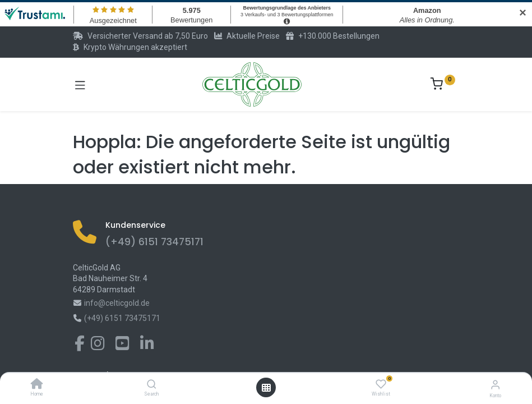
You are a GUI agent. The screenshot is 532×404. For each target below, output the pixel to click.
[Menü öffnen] (266, 388)
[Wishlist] (381, 384)
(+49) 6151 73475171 (154, 242)
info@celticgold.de (117, 303)
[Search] (152, 385)
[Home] (37, 385)
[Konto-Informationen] (495, 385)
